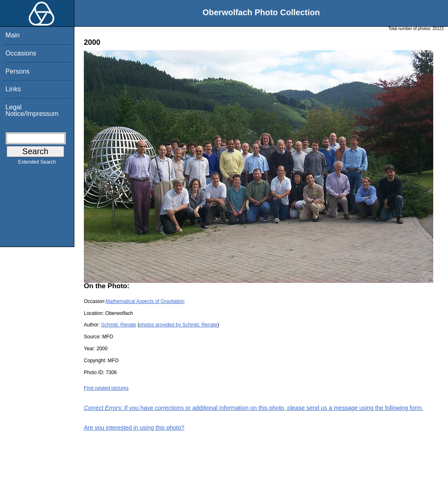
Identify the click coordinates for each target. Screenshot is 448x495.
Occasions (21, 53)
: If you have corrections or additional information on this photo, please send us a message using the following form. (254, 408)
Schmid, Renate (119, 325)
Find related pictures (106, 388)
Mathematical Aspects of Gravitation (145, 301)
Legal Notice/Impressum (32, 110)
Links (13, 89)
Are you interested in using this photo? (134, 428)
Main (13, 35)
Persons (17, 71)
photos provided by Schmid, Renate (178, 325)
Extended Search (37, 164)
